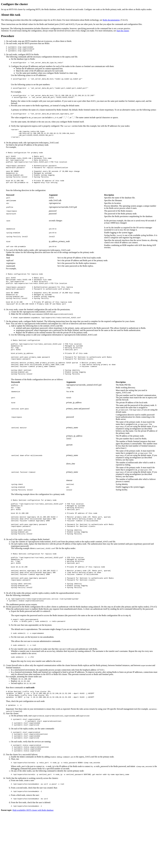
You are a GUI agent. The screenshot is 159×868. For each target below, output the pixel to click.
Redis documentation (111, 20)
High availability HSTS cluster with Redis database (33, 866)
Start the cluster (123, 31)
